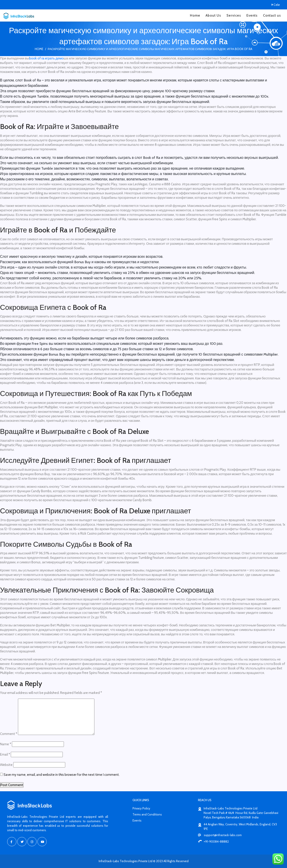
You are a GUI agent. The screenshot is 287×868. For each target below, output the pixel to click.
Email (5, 754)
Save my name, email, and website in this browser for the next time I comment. (62, 775)
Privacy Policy (141, 808)
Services (234, 15)
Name (6, 744)
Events (252, 15)
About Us (213, 15)
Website (6, 765)
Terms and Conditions (147, 814)
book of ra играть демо (46, 58)
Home (195, 15)
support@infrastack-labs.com (220, 835)
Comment (9, 734)
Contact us (272, 15)
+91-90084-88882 (213, 842)
